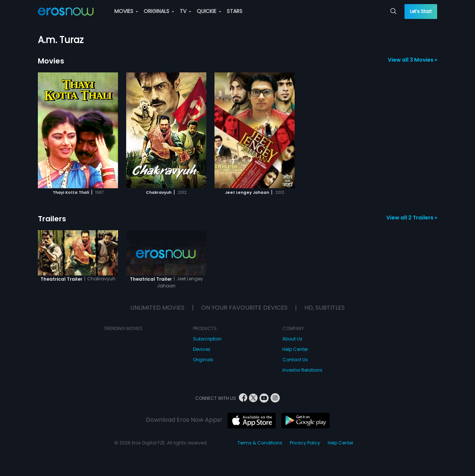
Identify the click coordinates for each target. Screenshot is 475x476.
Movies (51, 61)
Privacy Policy (305, 443)
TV (185, 11)
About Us (292, 339)
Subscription (207, 339)
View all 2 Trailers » (412, 218)
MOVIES (126, 11)
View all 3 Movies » (412, 60)
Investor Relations (302, 370)
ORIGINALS (159, 11)
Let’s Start (421, 11)
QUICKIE (209, 11)
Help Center (295, 349)
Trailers (52, 219)
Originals (203, 360)
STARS (235, 11)
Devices (202, 349)
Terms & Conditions (260, 443)
